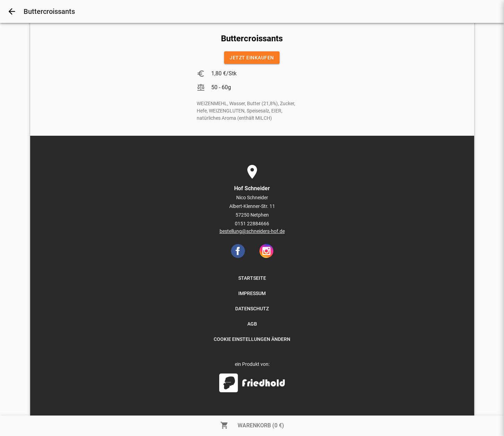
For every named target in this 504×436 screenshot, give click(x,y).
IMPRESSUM (252, 293)
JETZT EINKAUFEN (252, 58)
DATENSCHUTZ (252, 309)
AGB (252, 324)
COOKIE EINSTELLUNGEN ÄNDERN (252, 339)
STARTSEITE (252, 278)
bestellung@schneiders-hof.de (252, 231)
